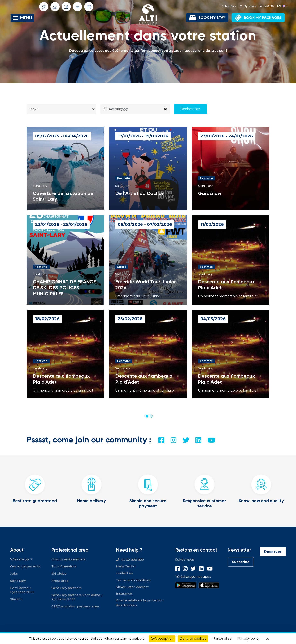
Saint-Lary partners (67, 588)
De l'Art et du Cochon (140, 193)
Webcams (55, 7)
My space (248, 6)
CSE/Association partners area (75, 606)
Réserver (273, 552)
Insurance (124, 594)
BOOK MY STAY (212, 17)
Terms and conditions (133, 580)
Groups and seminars (68, 559)
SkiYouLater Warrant (132, 587)
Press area (60, 581)
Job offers (229, 6)
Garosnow (210, 193)
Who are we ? (21, 559)
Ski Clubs (59, 574)
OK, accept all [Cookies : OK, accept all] (162, 639)
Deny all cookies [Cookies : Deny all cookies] (193, 639)
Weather (44, 7)
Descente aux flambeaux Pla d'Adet (227, 285)
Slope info (66, 7)
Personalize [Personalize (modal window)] (222, 639)
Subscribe (241, 562)
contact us (124, 573)
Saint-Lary (18, 581)
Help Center (126, 566)
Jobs (14, 574)
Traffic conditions (78, 7)
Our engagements (25, 566)
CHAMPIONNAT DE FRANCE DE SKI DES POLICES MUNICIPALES (64, 288)
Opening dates (89, 7)
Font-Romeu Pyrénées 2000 (22, 590)
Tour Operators (64, 566)
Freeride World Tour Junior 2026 (146, 285)
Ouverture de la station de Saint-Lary (63, 196)
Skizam (16, 599)
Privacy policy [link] (249, 639)
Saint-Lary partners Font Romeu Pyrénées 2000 (77, 597)
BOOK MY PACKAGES (263, 17)
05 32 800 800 (133, 560)
